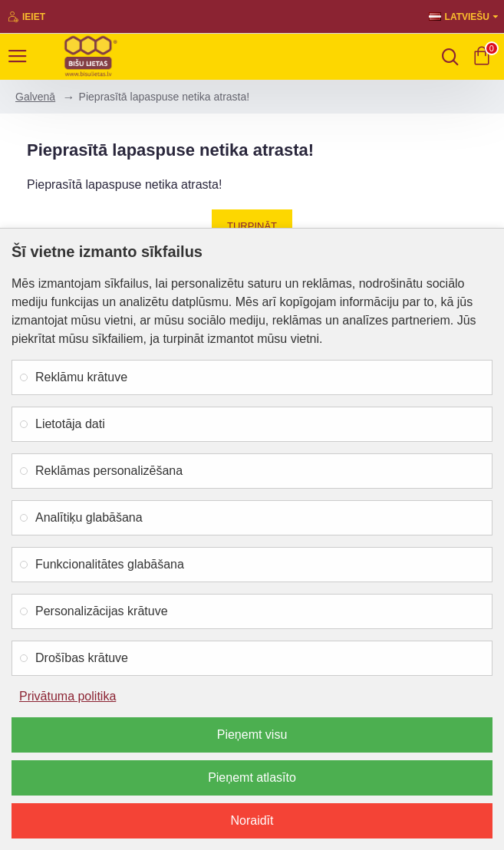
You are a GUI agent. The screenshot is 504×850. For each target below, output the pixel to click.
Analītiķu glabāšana (89, 517)
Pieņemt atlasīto (252, 778)
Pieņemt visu (252, 735)
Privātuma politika (68, 696)
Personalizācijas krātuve (102, 611)
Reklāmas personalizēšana (109, 471)
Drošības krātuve (82, 658)
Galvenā (35, 97)
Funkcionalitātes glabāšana (110, 564)
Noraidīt (252, 820)
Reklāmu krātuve (81, 377)
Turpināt (252, 226)
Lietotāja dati (70, 424)
